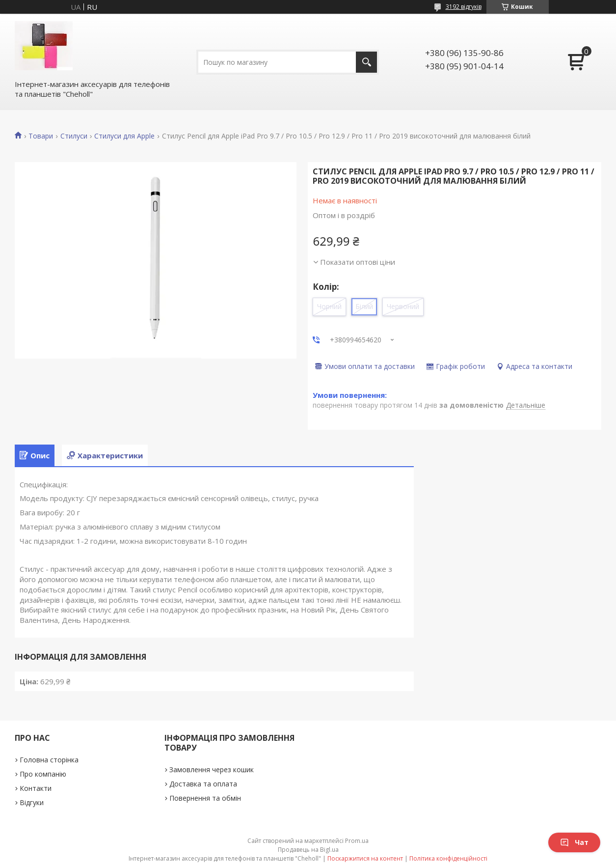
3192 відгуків (464, 7)
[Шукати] (366, 62)
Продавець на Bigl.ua (308, 850)
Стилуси (74, 136)
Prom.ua (357, 841)
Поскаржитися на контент (365, 858)
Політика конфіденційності (448, 858)
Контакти (36, 788)
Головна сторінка (49, 760)
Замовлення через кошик (212, 770)
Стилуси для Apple (124, 136)
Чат (574, 842)
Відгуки (32, 802)
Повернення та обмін (205, 798)
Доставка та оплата (203, 784)
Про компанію (43, 774)
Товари (41, 136)
